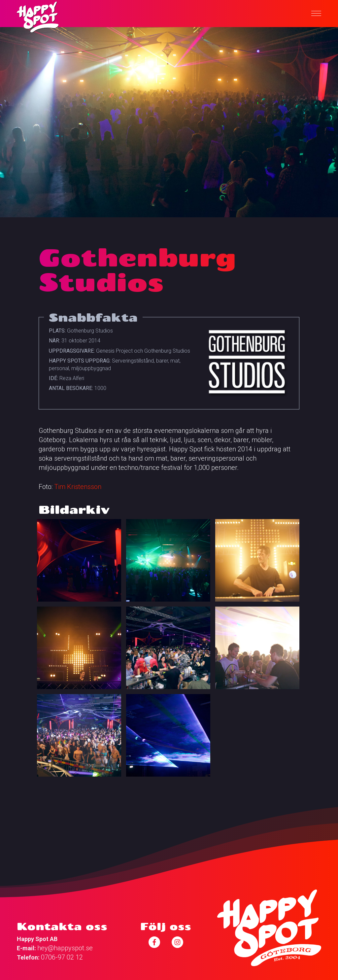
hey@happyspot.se (65, 948)
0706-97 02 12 (62, 957)
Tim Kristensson (78, 487)
